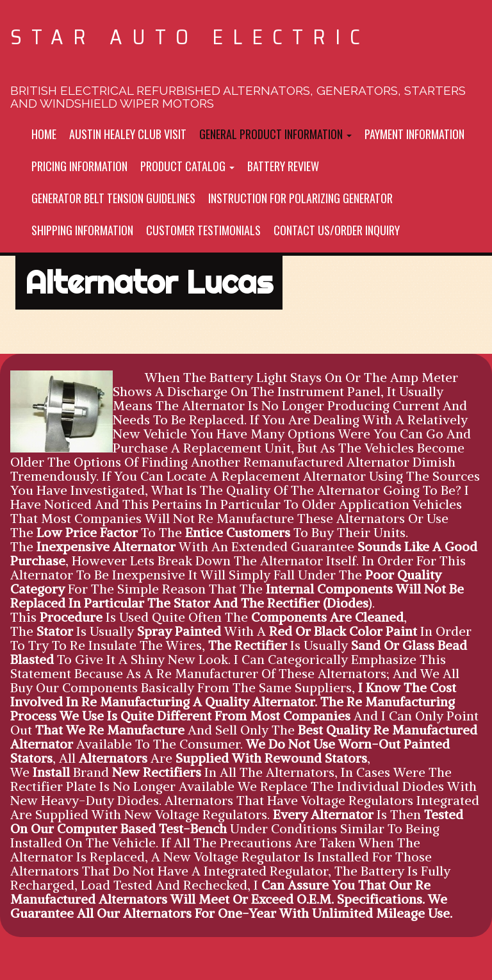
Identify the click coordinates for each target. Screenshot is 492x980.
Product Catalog (187, 166)
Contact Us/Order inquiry (337, 230)
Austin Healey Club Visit (128, 134)
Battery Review (283, 166)
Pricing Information (79, 166)
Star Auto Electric (190, 37)
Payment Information (414, 134)
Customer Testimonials (203, 230)
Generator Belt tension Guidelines (113, 198)
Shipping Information (82, 230)
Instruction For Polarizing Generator (300, 198)
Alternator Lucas (149, 282)
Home (44, 134)
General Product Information (275, 134)
